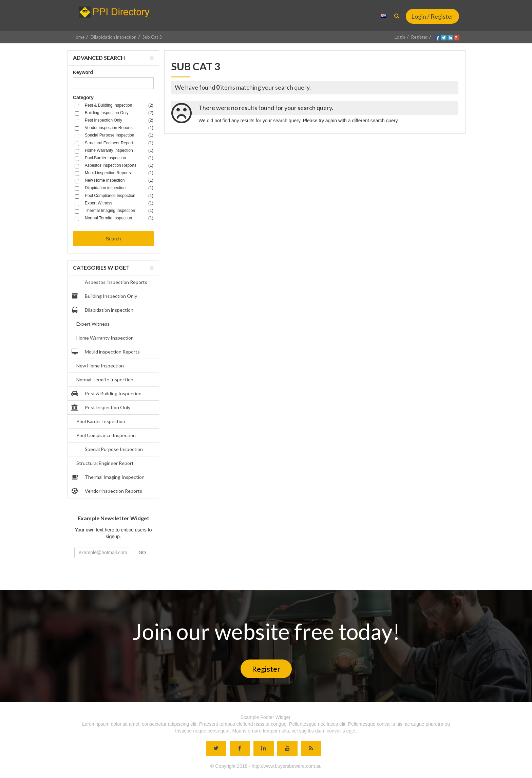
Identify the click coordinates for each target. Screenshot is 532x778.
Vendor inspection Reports (108, 491)
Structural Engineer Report (105, 463)
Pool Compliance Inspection (106, 435)
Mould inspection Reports (106, 352)
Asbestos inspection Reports (110, 282)
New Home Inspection (100, 366)
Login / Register (432, 16)
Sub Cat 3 (152, 37)
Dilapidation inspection (113, 37)
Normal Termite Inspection (105, 379)
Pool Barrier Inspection (101, 421)
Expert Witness (93, 324)
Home (79, 37)
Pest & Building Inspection (107, 394)
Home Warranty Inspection (105, 338)
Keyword (83, 72)
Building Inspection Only (105, 296)
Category (83, 97)
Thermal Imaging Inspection (109, 477)
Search (113, 239)
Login (400, 37)
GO (142, 553)
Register (419, 37)
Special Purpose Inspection (108, 449)
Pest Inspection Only (102, 408)
